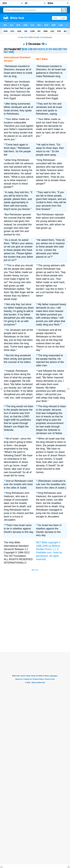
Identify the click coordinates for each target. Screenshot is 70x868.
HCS (40, 49)
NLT (6, 52)
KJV (46, 49)
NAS (55, 49)
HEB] (11, 52)
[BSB (25, 49)
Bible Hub (35, 570)
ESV (35, 49)
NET (60, 49)
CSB (30, 49)
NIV (65, 49)
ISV (50, 49)
